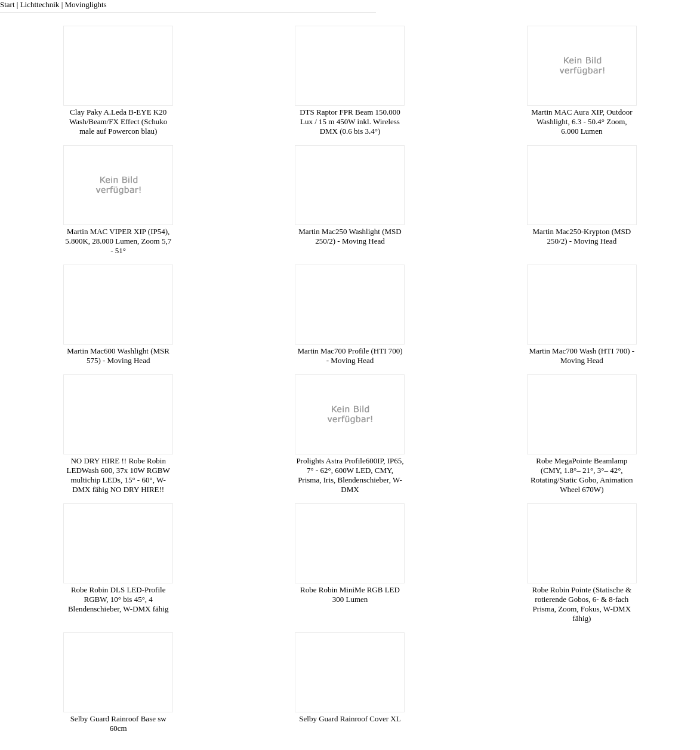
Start (7, 4)
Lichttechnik (40, 4)
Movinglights (85, 4)
